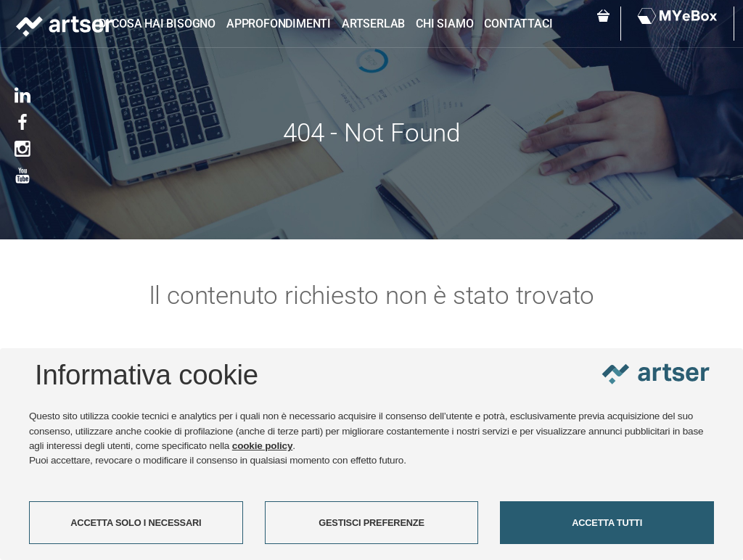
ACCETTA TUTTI (607, 523)
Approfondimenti (279, 24)
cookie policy (263, 446)
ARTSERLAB (373, 24)
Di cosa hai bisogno (157, 24)
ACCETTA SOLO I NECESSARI (136, 523)
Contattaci (518, 24)
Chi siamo (444, 24)
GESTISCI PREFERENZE (371, 523)
